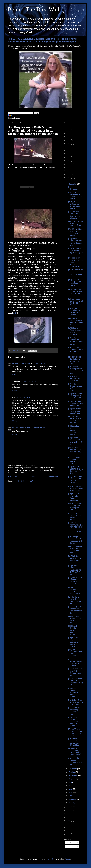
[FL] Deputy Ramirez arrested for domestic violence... (76, 662)
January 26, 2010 (40, 363)
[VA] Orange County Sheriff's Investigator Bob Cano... (75, 540)
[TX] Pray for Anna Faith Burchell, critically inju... (75, 379)
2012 (69, 171)
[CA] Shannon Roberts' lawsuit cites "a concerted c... (75, 331)
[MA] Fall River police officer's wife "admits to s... (75, 559)
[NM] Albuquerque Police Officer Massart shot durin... (75, 550)
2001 (69, 827)
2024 (69, 133)
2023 (69, 137)
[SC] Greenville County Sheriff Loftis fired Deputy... (74, 283)
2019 (69, 147)
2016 (69, 157)
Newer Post (13, 477)
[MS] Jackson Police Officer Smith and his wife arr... (74, 215)
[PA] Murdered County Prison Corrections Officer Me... (74, 742)
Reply (15, 375)
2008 (69, 807)
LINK (15, 313)
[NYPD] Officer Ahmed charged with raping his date (75, 619)
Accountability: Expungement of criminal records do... (75, 761)
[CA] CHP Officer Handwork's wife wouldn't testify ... (76, 411)
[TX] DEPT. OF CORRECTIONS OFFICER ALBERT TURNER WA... (75, 262)
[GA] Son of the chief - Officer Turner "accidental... (74, 497)
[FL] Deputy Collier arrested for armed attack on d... (75, 610)
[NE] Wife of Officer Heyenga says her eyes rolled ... (76, 396)
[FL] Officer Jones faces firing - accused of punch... (75, 711)
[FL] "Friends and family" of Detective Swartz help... (76, 672)
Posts (68, 843)
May (71, 789)
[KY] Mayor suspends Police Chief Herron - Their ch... (75, 312)
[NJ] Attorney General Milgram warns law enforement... (75, 420)
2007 (69, 810)
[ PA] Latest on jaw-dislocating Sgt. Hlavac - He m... (76, 224)
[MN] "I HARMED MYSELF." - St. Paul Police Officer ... (75, 480)
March (71, 796)
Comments (70, 847)
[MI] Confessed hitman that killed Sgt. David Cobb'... (76, 302)
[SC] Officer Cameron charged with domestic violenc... (74, 722)
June (71, 786)
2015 (69, 161)
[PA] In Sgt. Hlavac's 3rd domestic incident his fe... (76, 341)
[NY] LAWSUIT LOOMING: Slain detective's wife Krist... (76, 470)
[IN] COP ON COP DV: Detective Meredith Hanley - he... (75, 360)
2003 (69, 824)
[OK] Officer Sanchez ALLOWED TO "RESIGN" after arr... (75, 570)
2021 (69, 140)
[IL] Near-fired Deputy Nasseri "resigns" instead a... (75, 321)
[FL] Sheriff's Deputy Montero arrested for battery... (75, 516)
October (72, 772)
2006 (69, 814)
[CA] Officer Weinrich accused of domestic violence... (73, 692)
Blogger (67, 859)
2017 (69, 154)
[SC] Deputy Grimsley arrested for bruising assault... (73, 630)
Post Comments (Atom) (27, 481)
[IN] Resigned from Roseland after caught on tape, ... (76, 273)
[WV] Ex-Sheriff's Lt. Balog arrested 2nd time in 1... (75, 460)
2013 (69, 167)
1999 (69, 834)
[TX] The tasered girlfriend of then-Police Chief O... (76, 488)
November (73, 769)
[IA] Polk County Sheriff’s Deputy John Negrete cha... (75, 292)
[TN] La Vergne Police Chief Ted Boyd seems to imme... (75, 732)
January (72, 803)
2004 (69, 821)
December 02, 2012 (31, 382)
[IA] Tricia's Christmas (73, 188)
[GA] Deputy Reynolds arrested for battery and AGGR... (73, 642)
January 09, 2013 (23, 397)
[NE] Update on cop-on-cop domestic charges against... (74, 430)
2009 (69, 181)
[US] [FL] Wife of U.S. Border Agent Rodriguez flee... (75, 252)
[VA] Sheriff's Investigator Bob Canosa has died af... (76, 370)
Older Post (53, 477)
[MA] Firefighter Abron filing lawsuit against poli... (75, 600)
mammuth (50, 859)
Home (33, 477)
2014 (69, 164)
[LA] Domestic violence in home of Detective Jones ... (76, 350)
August (72, 779)
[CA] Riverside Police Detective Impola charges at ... (75, 242)
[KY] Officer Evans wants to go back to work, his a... (76, 702)
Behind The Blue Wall (34, 9)
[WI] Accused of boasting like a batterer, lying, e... (75, 451)
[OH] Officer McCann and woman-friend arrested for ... (74, 205)
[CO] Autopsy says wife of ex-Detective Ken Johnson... (75, 581)
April (71, 792)
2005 (69, 817)
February (72, 799)
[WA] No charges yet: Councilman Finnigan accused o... (75, 653)
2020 (69, 144)
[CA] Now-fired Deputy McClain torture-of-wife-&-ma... (76, 441)
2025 (69, 130)
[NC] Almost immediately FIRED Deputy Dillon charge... (75, 752)
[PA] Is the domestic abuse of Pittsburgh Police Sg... (75, 387)
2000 (69, 831)
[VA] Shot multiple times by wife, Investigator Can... (75, 507)
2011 (69, 174)
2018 (69, 150)
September (73, 776)
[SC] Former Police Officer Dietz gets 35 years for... (76, 403)
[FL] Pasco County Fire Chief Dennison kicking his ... (76, 682)
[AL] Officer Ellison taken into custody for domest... (75, 232)
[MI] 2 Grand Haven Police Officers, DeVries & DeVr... (76, 196)
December (73, 184)
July (70, 782)
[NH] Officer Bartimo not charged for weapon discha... (76, 590)
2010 (69, 178)
